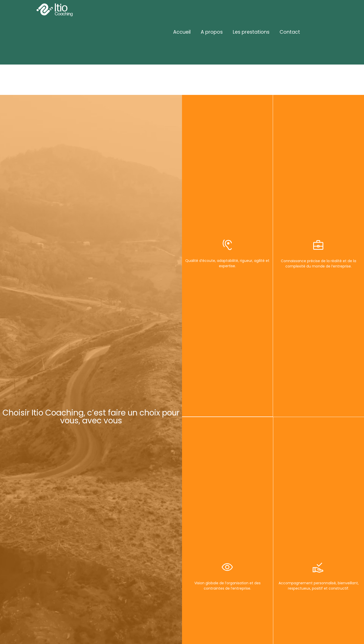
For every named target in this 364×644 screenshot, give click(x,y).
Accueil (182, 32)
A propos (212, 32)
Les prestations (251, 32)
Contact (290, 32)
